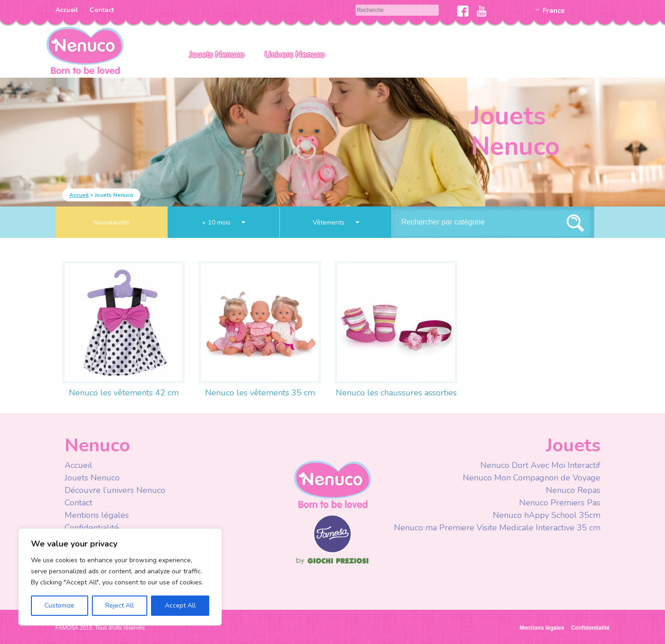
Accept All (180, 605)
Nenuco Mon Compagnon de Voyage (532, 478)
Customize (59, 605)
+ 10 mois (224, 222)
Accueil (67, 10)
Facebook (463, 11)
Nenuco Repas (573, 490)
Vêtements (336, 222)
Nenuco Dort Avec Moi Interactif (540, 465)
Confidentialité (92, 528)
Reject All (120, 605)
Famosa (332, 551)
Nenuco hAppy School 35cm (547, 515)
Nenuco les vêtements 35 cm (260, 393)
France (554, 11)
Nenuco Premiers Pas (560, 503)
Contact (102, 10)
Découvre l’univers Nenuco (115, 490)
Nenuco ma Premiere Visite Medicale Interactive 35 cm (497, 528)
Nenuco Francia (85, 50)
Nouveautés (112, 222)
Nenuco (332, 484)
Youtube (481, 11)
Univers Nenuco (295, 55)
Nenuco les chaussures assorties (396, 393)
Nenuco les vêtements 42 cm (124, 393)
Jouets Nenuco (217, 55)
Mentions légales (97, 515)
